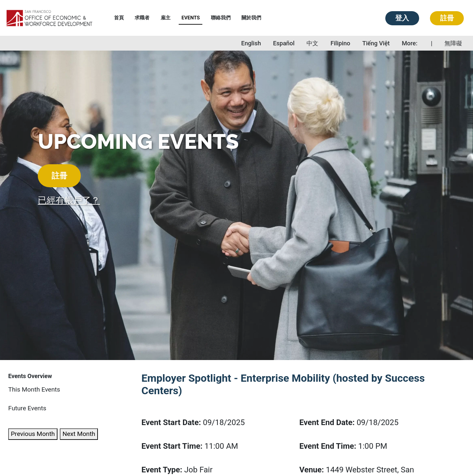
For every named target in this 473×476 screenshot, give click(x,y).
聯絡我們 (221, 18)
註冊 (447, 18)
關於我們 (251, 18)
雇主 (166, 18)
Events (191, 18)
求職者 (142, 18)
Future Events (27, 408)
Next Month (79, 434)
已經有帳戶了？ (69, 200)
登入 (402, 18)
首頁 (119, 18)
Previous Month (33, 434)
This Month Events (34, 389)
